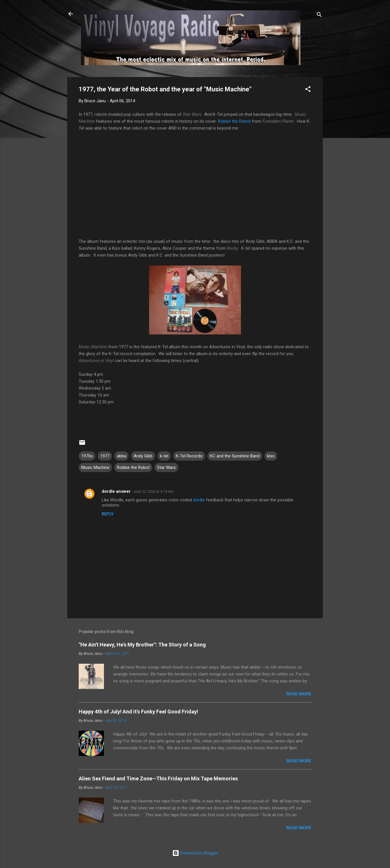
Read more (299, 694)
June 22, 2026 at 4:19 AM (153, 491)
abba (121, 456)
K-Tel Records (189, 456)
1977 (105, 456)
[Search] (319, 16)
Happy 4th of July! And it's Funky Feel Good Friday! (138, 712)
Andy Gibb (143, 456)
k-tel (164, 456)
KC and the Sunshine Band (235, 456)
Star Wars (166, 467)
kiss (271, 456)
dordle (199, 500)
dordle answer (116, 491)
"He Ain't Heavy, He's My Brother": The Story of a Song (142, 645)
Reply (108, 514)
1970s (87, 456)
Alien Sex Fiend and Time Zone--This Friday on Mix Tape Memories (158, 778)
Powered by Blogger (195, 853)
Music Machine (95, 467)
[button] (308, 90)
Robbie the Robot (234, 121)
